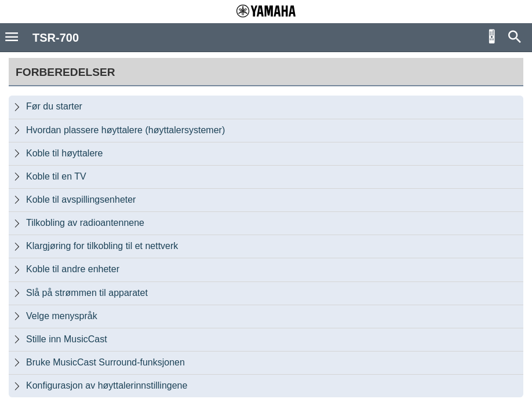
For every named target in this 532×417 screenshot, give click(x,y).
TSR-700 (56, 38)
